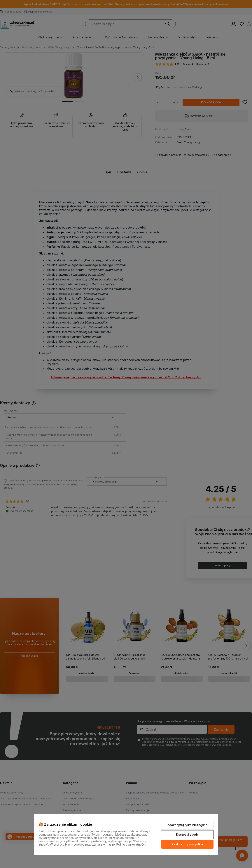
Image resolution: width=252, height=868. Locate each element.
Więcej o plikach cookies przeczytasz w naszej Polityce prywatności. (98, 844)
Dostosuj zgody (187, 835)
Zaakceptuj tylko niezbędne (187, 825)
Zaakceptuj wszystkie (187, 844)
